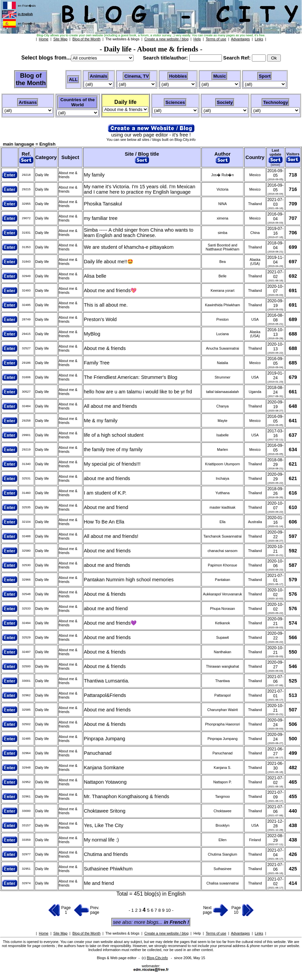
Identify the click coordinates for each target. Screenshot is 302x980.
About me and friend (106, 507)
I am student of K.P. (105, 493)
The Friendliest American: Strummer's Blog (130, 377)
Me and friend (99, 883)
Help (197, 933)
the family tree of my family (113, 449)
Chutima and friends (106, 854)
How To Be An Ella (104, 522)
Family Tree (97, 363)
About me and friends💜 (110, 623)
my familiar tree (101, 218)
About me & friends (105, 348)
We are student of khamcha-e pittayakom (129, 247)
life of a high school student (114, 435)
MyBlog (92, 334)
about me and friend (106, 609)
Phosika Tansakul (103, 204)
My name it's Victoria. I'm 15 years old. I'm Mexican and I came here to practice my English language (139, 189)
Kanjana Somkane (104, 768)
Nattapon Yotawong (105, 782)
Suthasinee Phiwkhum (108, 869)
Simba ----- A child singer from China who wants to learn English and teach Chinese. (139, 233)
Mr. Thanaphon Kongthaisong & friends (126, 796)
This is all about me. (106, 305)
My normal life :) (101, 840)
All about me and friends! (111, 536)
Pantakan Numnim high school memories (129, 580)
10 (169, 910)
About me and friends (107, 551)
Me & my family (101, 421)
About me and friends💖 (110, 290)
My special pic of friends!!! (112, 464)
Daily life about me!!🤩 (108, 262)
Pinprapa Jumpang (104, 739)
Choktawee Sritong (105, 811)
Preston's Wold (100, 319)
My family (94, 175)
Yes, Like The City (103, 825)
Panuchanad (98, 753)
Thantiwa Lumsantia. (106, 681)
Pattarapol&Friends (105, 695)
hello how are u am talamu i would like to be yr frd (138, 392)
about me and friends (107, 478)
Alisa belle (95, 276)
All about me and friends (110, 406)
